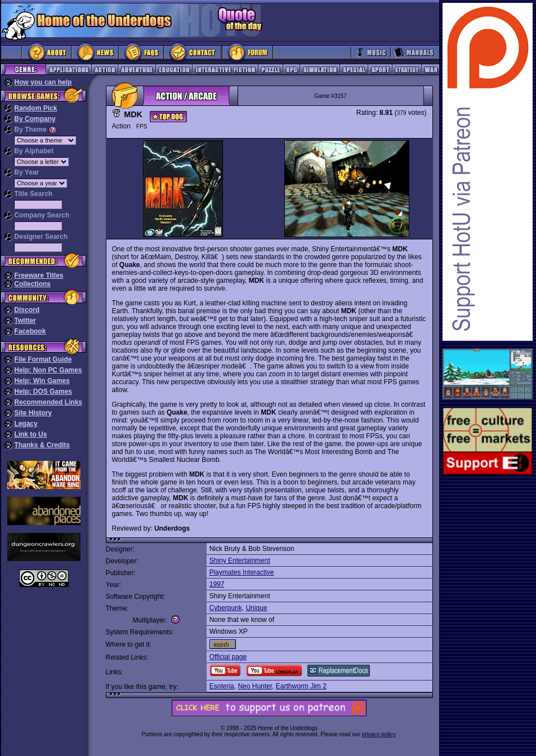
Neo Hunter (255, 686)
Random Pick (35, 108)
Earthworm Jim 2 (301, 686)
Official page (228, 657)
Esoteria (222, 686)
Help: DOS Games (43, 392)
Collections (32, 284)
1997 (217, 584)
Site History (33, 413)
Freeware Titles (39, 275)
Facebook (30, 331)
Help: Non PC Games (48, 370)
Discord (27, 310)
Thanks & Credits (42, 445)
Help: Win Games (42, 381)
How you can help (43, 82)
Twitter (25, 321)
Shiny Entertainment (240, 561)
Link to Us (30, 434)
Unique (256, 608)
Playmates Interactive (242, 572)
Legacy (26, 424)
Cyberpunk (226, 608)
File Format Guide (43, 359)
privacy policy (379, 734)
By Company (35, 119)
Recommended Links (48, 402)
